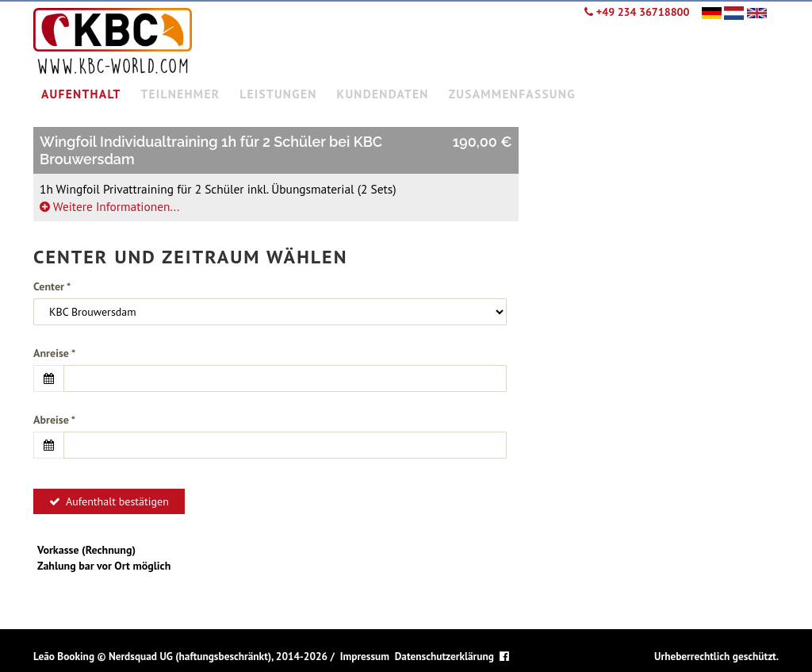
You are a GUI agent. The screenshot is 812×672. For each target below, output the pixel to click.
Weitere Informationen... (109, 206)
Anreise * (54, 353)
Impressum (365, 656)
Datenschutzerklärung (444, 656)
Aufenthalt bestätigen (109, 501)
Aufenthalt (81, 94)
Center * (52, 286)
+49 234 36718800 (637, 12)
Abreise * (54, 420)
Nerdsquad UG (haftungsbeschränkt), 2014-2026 (218, 656)
